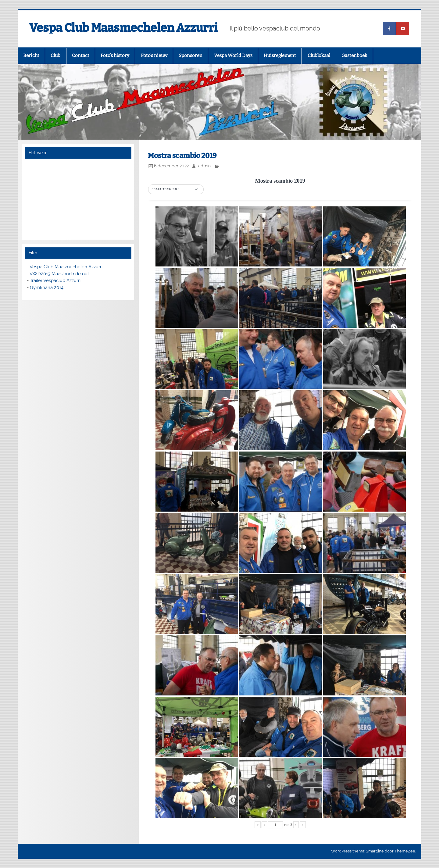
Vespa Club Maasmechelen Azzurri (123, 28)
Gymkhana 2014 (47, 288)
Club (55, 55)
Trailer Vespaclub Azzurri (55, 280)
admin (204, 166)
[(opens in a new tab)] (389, 29)
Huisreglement (280, 55)
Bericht (31, 55)
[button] (176, 189)
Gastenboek (354, 55)
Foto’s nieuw (154, 55)
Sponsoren (191, 55)
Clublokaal (319, 55)
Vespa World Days (233, 55)
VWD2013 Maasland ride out (59, 274)
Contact (81, 55)
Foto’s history (115, 55)
